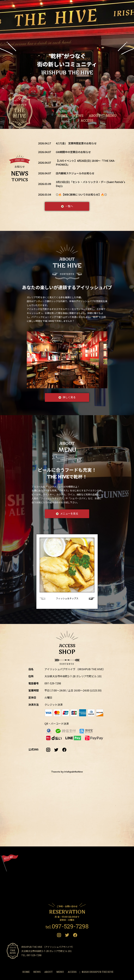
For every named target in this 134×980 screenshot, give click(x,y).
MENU (111, 116)
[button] (91, 599)
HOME (63, 116)
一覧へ (69, 206)
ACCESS (87, 120)
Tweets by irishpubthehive (67, 772)
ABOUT (95, 116)
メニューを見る (69, 514)
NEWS (78, 116)
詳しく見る (69, 397)
